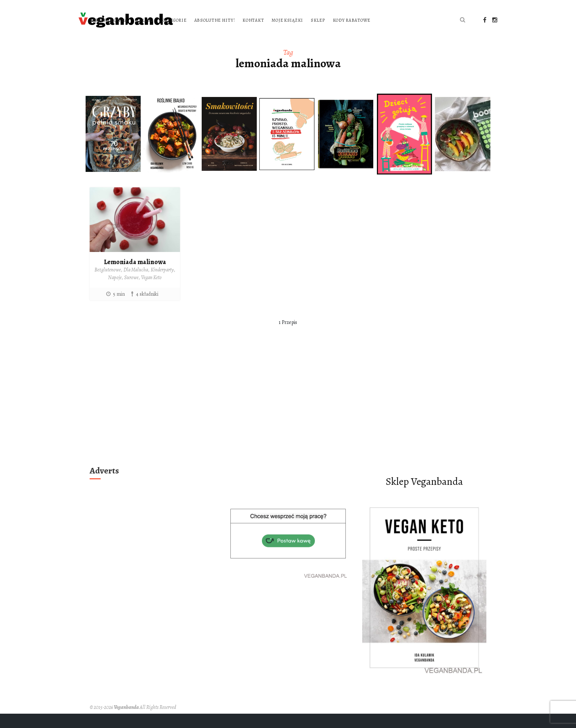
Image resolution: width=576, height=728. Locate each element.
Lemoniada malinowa (135, 276)
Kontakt (347, 19)
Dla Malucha (136, 284)
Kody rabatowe (202, 35)
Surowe (131, 292)
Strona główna (202, 19)
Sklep (412, 19)
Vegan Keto (151, 292)
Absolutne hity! (308, 19)
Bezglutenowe (108, 284)
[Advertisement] (288, 422)
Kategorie (267, 19)
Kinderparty (162, 284)
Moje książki (381, 19)
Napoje (115, 292)
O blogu (238, 19)
